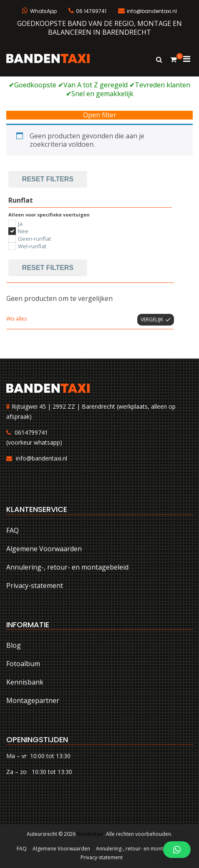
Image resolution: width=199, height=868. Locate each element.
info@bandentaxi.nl (42, 458)
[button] (177, 850)
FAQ (13, 530)
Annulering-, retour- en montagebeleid (67, 567)
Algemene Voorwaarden (44, 549)
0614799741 (31, 432)
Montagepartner (33, 700)
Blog (14, 645)
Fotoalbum (23, 664)
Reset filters (48, 179)
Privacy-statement (35, 585)
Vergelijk (152, 319)
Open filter (100, 115)
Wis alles (16, 319)
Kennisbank (25, 682)
